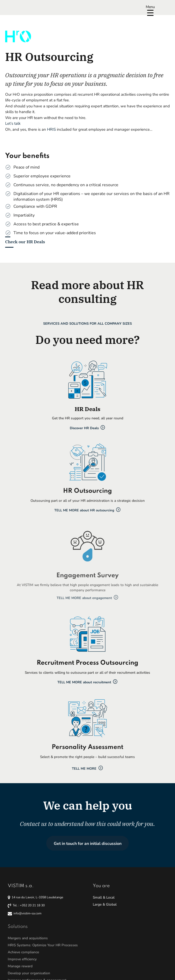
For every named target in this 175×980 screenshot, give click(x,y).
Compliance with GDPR (35, 206)
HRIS (51, 129)
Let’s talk (13, 123)
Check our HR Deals (25, 242)
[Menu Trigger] (150, 10)
